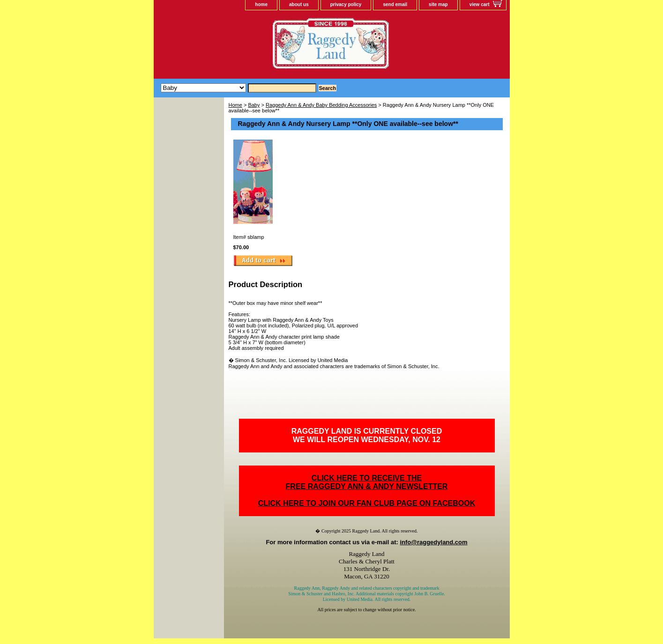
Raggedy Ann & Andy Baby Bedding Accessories (321, 105)
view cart (480, 4)
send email (395, 4)
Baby (254, 105)
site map (438, 4)
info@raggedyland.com (433, 542)
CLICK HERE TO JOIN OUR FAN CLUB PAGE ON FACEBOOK (367, 503)
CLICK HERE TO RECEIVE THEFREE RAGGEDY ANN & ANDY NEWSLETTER (367, 482)
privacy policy (346, 4)
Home (235, 105)
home (261, 4)
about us (299, 4)
